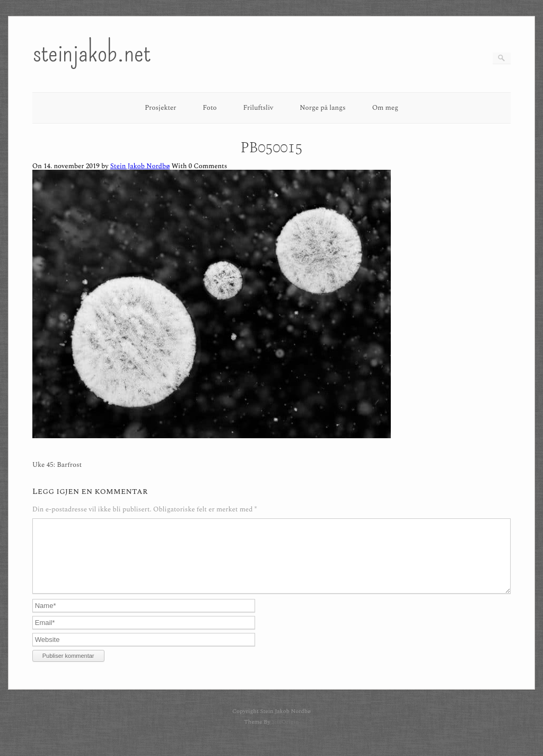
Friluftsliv (259, 108)
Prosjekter (160, 108)
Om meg (386, 108)
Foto (209, 108)
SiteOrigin (285, 735)
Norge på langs (322, 108)
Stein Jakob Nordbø (140, 166)
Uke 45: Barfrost (57, 465)
